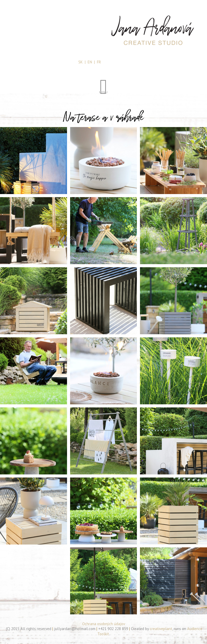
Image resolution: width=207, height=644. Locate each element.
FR (99, 62)
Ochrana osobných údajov (104, 624)
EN (90, 62)
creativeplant (161, 629)
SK (81, 62)
